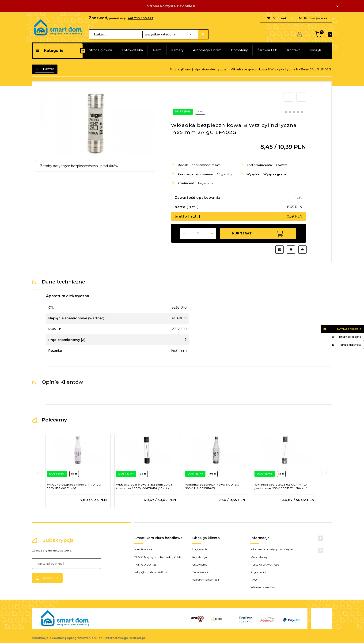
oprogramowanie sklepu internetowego (97, 638)
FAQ (254, 580)
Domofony (239, 50)
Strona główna (100, 50)
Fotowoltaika (132, 50)
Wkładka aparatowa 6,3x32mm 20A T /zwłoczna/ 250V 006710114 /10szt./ (144, 486)
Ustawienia (200, 565)
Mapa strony (259, 557)
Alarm (157, 50)
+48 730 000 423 (140, 18)
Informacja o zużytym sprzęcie (271, 549)
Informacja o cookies (48, 638)
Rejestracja (200, 557)
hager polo (205, 183)
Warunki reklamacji (206, 580)
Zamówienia (201, 572)
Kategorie (49, 51)
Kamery (177, 50)
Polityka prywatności (265, 565)
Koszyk (315, 50)
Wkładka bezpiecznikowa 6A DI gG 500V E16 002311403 (212, 486)
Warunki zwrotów (263, 587)
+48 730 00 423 (146, 565)
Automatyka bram (207, 50)
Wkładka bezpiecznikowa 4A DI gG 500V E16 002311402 (74, 486)
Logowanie (200, 549)
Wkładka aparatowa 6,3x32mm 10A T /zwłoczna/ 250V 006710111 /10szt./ (282, 486)
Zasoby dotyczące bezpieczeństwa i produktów (79, 166)
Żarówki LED (267, 50)
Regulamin (258, 572)
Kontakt (294, 50)
